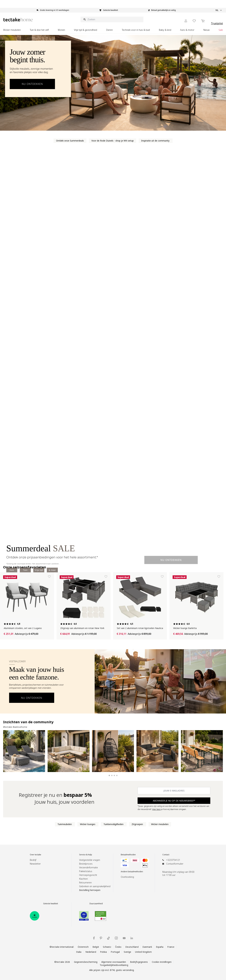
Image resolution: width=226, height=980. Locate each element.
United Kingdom (143, 952)
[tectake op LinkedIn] (132, 938)
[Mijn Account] (186, 21)
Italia (79, 952)
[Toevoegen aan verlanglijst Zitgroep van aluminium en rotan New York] (106, 577)
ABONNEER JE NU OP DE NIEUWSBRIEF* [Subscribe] (174, 801)
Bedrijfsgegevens (139, 962)
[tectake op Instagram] (116, 938)
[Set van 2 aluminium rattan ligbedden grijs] (24, 751)
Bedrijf (33, 860)
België (96, 947)
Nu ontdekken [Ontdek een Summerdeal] (171, 560)
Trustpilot (217, 23)
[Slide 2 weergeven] (112, 775)
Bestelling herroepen (90, 890)
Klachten (83, 879)
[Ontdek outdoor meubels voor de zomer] (113, 83)
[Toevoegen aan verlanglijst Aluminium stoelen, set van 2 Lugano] (49, 577)
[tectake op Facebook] (94, 938)
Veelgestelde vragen (90, 860)
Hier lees (156, 809)
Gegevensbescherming (86, 962)
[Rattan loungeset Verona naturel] (157, 751)
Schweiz (107, 947)
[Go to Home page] (18, 20)
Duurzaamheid (96, 904)
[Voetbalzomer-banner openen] (113, 681)
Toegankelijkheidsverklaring (114, 965)
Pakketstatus (86, 871)
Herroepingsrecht (88, 875)
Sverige (128, 952)
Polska (103, 952)
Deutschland (132, 947)
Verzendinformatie (88, 867)
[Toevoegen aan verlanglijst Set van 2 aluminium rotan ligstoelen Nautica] (162, 577)
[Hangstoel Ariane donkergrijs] (113, 751)
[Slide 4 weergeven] (117, 775)
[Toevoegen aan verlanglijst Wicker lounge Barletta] (219, 577)
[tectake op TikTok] (109, 938)
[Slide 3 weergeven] (114, 775)
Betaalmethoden (128, 855)
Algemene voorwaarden (114, 962)
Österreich (83, 947)
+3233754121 (173, 860)
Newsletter (35, 864)
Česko (118, 947)
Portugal (115, 952)
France (171, 947)
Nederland (91, 952)
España (160, 947)
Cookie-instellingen (162, 962)
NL (219, 10)
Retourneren (85, 883)
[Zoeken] (112, 19)
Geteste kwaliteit (51, 904)
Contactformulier (175, 864)
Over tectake (35, 855)
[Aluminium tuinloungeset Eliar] (69, 751)
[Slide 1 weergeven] (109, 775)
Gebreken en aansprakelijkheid (95, 886)
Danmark (147, 947)
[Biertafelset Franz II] (202, 751)
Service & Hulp (86, 855)
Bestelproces (86, 864)
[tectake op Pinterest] (101, 938)
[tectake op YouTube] (124, 938)
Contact (166, 855)
